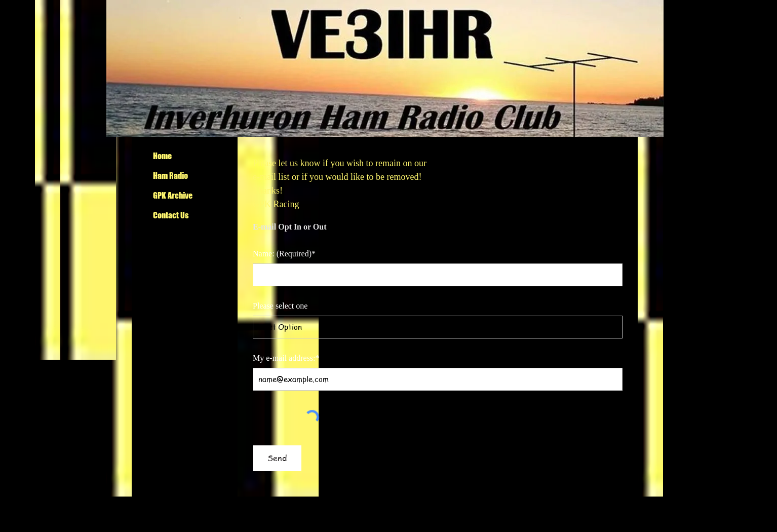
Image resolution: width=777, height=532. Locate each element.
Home (162, 156)
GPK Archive (173, 195)
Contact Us (171, 215)
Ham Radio (170, 176)
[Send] (277, 458)
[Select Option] (438, 327)
